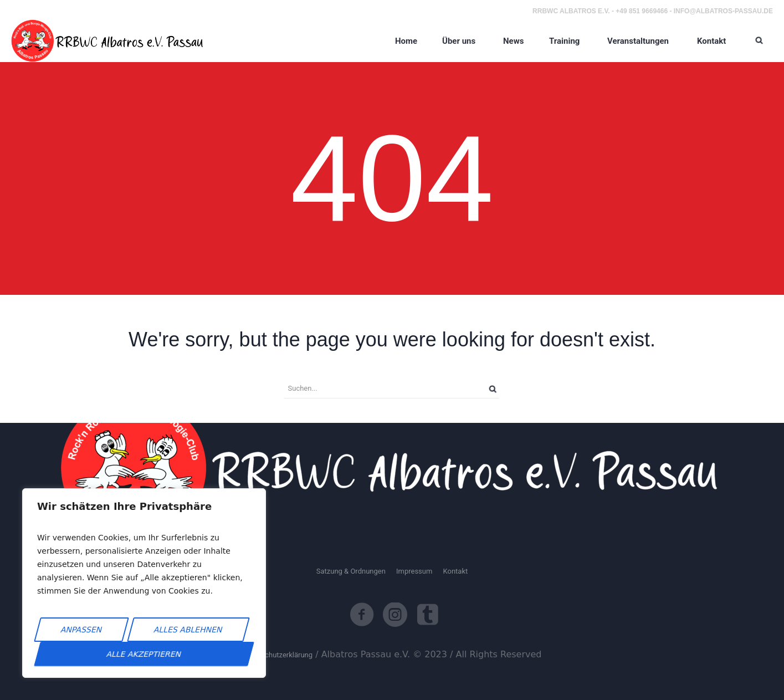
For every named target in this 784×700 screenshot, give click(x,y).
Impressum (414, 571)
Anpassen (82, 630)
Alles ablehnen (188, 630)
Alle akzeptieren (144, 654)
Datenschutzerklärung (278, 655)
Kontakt (455, 571)
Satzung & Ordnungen (351, 571)
